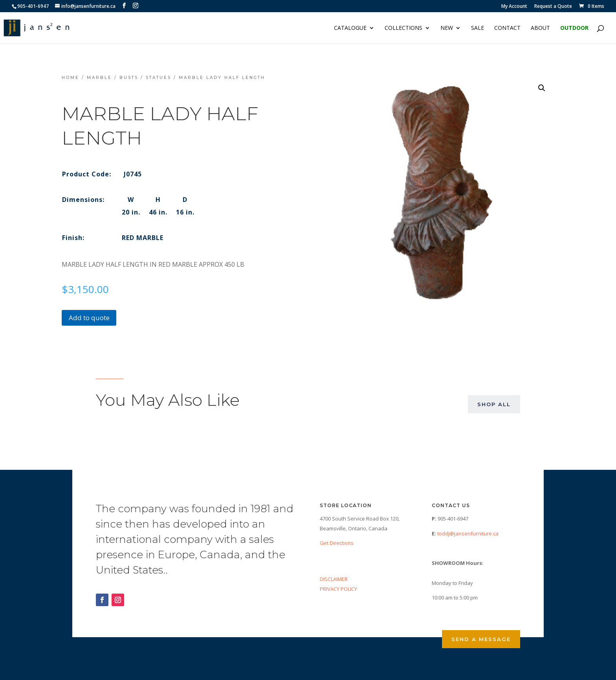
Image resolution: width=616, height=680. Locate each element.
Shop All (494, 404)
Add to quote (89, 318)
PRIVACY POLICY (338, 589)
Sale (478, 28)
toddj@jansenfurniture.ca (468, 533)
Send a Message (481, 639)
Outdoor (574, 28)
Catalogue (350, 28)
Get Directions (337, 543)
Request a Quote (553, 7)
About (540, 28)
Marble (99, 78)
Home (71, 78)
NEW (447, 28)
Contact (507, 28)
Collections (403, 28)
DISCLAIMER (334, 579)
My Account (514, 7)
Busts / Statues (145, 78)
